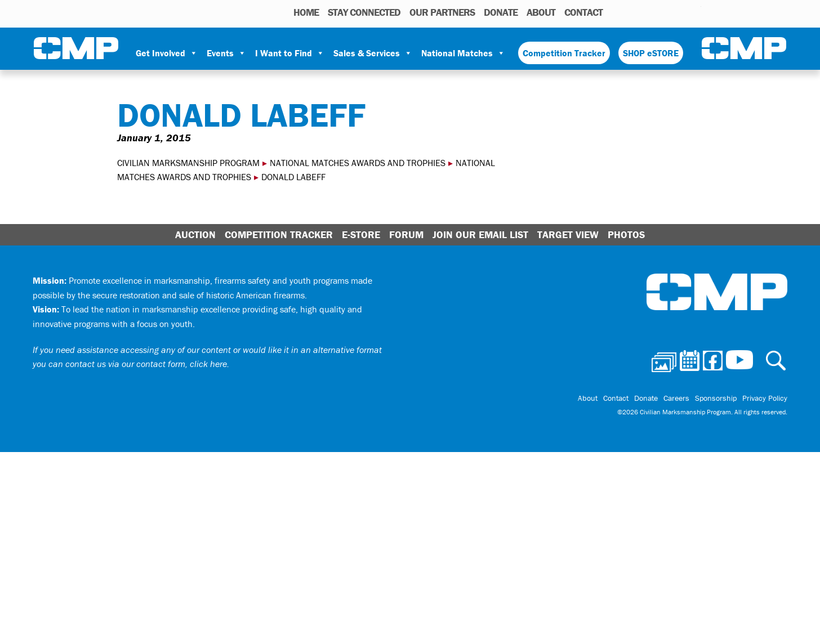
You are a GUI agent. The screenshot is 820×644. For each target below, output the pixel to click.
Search (614, 12)
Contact (583, 12)
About (541, 12)
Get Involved (167, 53)
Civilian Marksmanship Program (76, 48)
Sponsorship (716, 398)
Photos (630, 12)
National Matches (463, 53)
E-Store (361, 234)
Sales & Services (373, 53)
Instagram (678, 12)
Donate (501, 12)
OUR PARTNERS (442, 12)
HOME (306, 12)
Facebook (663, 12)
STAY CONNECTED (364, 12)
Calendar (647, 12)
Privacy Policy (765, 398)
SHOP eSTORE (651, 53)
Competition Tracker (564, 53)
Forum (406, 234)
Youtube (694, 12)
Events (226, 53)
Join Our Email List (480, 234)
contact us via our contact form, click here (146, 364)
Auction (195, 234)
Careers (676, 398)
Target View (568, 234)
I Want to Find (290, 53)
